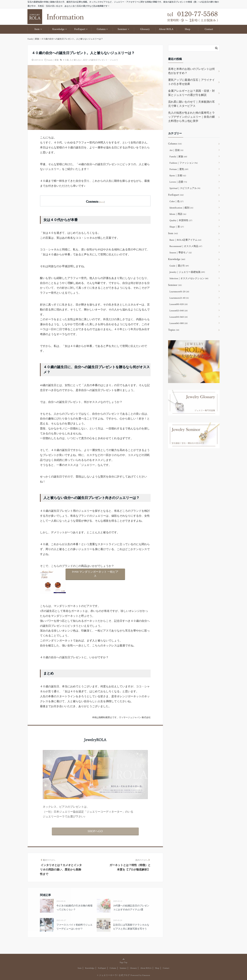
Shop (187, 29)
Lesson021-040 (179, 311)
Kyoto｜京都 (178, 176)
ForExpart (80, 29)
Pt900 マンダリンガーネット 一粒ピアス (95, 574)
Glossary (145, 29)
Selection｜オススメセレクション (189, 278)
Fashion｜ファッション (184, 163)
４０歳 (66, 60)
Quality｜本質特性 (181, 220)
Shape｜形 (177, 227)
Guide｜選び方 (179, 266)
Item (37, 29)
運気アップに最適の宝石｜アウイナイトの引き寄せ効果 (191, 82)
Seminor (122, 29)
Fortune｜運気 (179, 169)
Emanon (146, 975)
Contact (209, 29)
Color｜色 (177, 201)
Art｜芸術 (176, 150)
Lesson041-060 (179, 317)
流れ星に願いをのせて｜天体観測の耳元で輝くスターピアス (191, 104)
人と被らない (76, 60)
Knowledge (58, 29)
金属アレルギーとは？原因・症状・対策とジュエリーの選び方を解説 (191, 93)
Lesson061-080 (179, 323)
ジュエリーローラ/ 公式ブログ (114, 975)
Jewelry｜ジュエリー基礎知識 (187, 272)
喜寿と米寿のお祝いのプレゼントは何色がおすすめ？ (191, 71)
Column (101, 29)
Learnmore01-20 (179, 292)
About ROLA (166, 29)
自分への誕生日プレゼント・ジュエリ (101, 60)
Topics (174, 330)
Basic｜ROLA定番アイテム (185, 240)
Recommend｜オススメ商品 (186, 246)
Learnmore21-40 (179, 298)
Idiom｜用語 (178, 214)
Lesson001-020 (179, 304)
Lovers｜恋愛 (178, 182)
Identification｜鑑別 (181, 208)
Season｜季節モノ (181, 253)
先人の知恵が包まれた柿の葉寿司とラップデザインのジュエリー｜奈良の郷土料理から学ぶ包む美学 (191, 117)
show (102, 202)
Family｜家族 (53, 60)
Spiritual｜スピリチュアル (185, 188)
